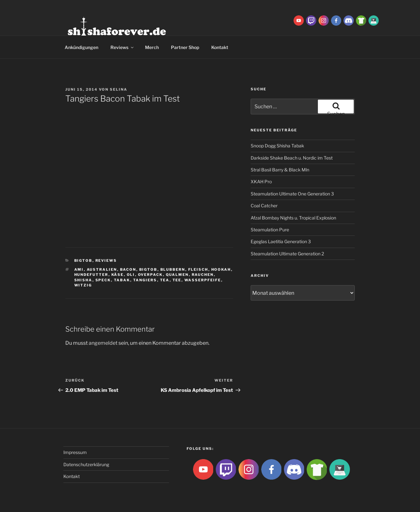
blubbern (173, 269)
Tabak (122, 280)
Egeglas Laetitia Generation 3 (281, 241)
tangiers (145, 280)
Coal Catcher (264, 206)
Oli (131, 275)
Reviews (122, 47)
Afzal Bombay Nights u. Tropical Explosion (293, 218)
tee (177, 280)
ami (79, 269)
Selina (119, 89)
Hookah (221, 269)
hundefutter (91, 275)
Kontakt (220, 47)
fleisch (198, 269)
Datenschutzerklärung (86, 464)
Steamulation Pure (270, 230)
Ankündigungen (81, 47)
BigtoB (83, 260)
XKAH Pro (261, 182)
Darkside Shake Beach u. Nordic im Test (292, 158)
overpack (150, 275)
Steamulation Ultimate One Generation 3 (292, 194)
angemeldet (103, 343)
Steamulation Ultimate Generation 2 (287, 254)
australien (102, 269)
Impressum (75, 452)
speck (103, 280)
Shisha (83, 280)
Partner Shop (185, 47)
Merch (152, 47)
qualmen (177, 275)
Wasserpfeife (203, 280)
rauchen (203, 275)
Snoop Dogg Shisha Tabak (277, 146)
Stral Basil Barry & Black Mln (280, 170)
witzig (83, 285)
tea (165, 280)
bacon (128, 269)
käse (118, 275)
